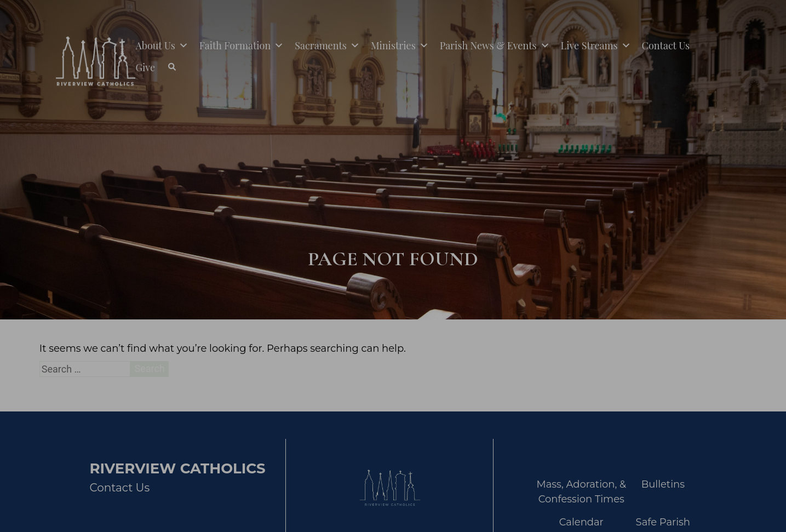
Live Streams (596, 45)
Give (145, 67)
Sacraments (327, 45)
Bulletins (663, 484)
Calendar (581, 522)
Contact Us (666, 45)
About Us (162, 45)
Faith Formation (242, 45)
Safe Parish (663, 522)
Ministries (400, 45)
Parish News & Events (495, 45)
